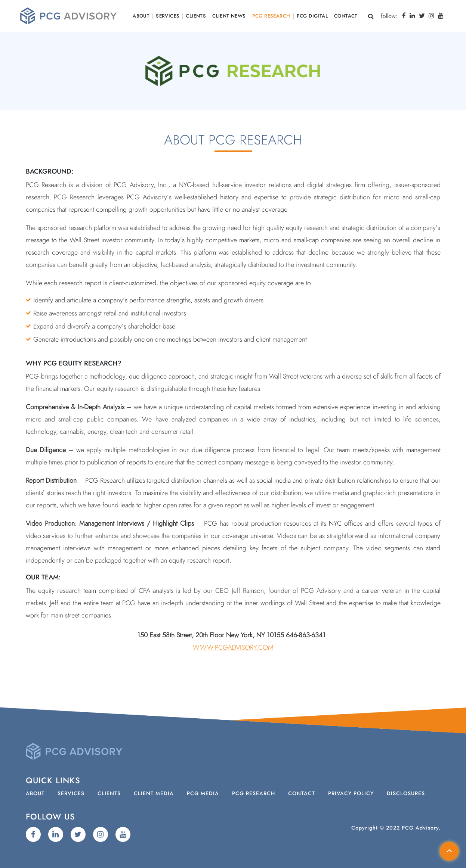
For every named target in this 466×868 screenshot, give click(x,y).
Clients (196, 16)
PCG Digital (312, 16)
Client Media (154, 794)
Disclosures (406, 794)
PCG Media (203, 794)
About (141, 16)
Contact (346, 16)
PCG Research (271, 16)
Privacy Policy (351, 794)
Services (168, 16)
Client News (229, 16)
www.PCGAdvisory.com (233, 648)
